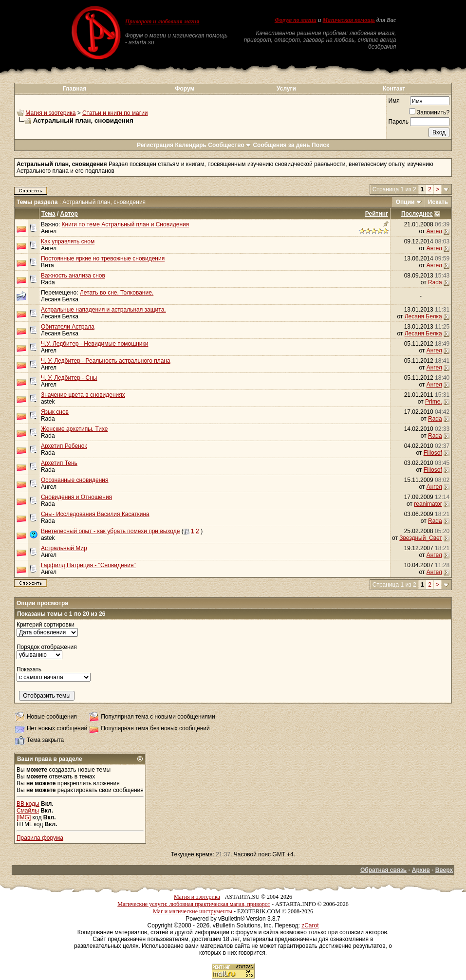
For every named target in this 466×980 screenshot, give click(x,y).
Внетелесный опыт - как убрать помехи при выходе (110, 531)
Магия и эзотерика (50, 113)
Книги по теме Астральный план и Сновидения (126, 224)
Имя (394, 101)
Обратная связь (383, 870)
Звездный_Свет (420, 538)
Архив (421, 870)
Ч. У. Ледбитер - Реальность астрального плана (106, 361)
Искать (438, 202)
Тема (48, 214)
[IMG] (24, 817)
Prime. (434, 402)
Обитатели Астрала (68, 327)
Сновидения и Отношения (76, 497)
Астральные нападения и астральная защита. (103, 310)
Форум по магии (296, 20)
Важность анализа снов (73, 276)
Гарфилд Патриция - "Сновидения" (88, 565)
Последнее (417, 214)
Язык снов (55, 412)
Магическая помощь (349, 20)
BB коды (28, 804)
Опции (405, 202)
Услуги (286, 89)
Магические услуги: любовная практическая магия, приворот (194, 904)
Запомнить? (429, 112)
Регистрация (155, 145)
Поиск (320, 145)
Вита (47, 265)
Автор (69, 214)
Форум (185, 89)
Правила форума (40, 838)
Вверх (444, 870)
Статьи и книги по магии (115, 113)
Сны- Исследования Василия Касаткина (95, 514)
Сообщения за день (281, 145)
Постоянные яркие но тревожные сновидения (103, 259)
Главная (74, 89)
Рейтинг (377, 214)
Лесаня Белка (60, 299)
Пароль (398, 122)
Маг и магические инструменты (193, 911)
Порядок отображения (47, 647)
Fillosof (433, 453)
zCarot (310, 925)
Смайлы (28, 811)
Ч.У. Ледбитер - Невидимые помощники (95, 344)
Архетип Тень (59, 463)
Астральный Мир (64, 548)
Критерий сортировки (46, 625)
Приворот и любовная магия (162, 21)
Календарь (191, 145)
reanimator (428, 504)
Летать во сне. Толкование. (117, 293)
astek (48, 402)
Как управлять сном (68, 241)
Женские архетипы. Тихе (75, 429)
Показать (29, 669)
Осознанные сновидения (75, 480)
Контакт (394, 89)
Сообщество (230, 145)
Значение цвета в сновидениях (83, 395)
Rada (48, 282)
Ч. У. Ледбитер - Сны (69, 378)
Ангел (49, 231)
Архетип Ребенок (64, 446)
